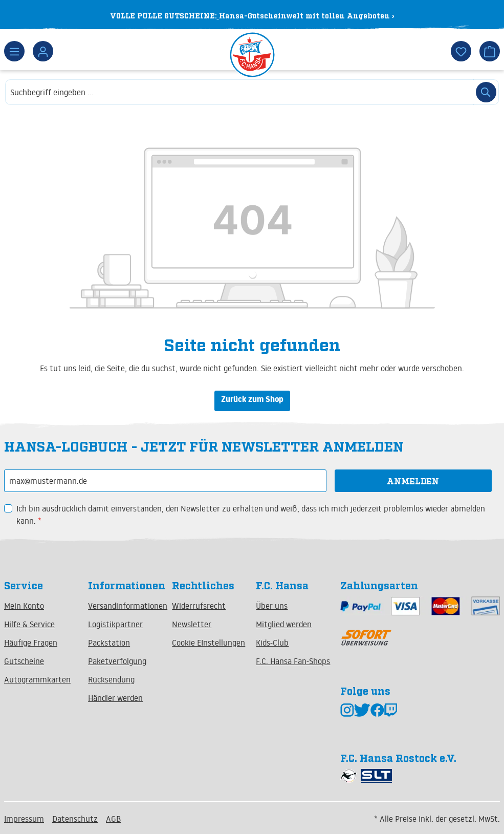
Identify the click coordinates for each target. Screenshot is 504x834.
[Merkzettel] (461, 51)
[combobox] (239, 92)
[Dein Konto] (43, 51)
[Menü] (14, 51)
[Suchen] (486, 92)
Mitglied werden (284, 624)
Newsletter (192, 624)
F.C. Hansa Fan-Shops (293, 661)
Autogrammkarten (37, 679)
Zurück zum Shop (252, 401)
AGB (113, 819)
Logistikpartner (115, 624)
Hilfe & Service (29, 624)
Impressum (24, 819)
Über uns (272, 606)
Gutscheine (24, 661)
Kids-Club (272, 643)
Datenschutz (75, 819)
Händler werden (115, 698)
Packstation (109, 643)
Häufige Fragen (31, 643)
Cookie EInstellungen (209, 643)
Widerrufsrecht (199, 606)
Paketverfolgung (117, 661)
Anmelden (413, 481)
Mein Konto (24, 606)
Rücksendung (111, 679)
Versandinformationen (128, 606)
